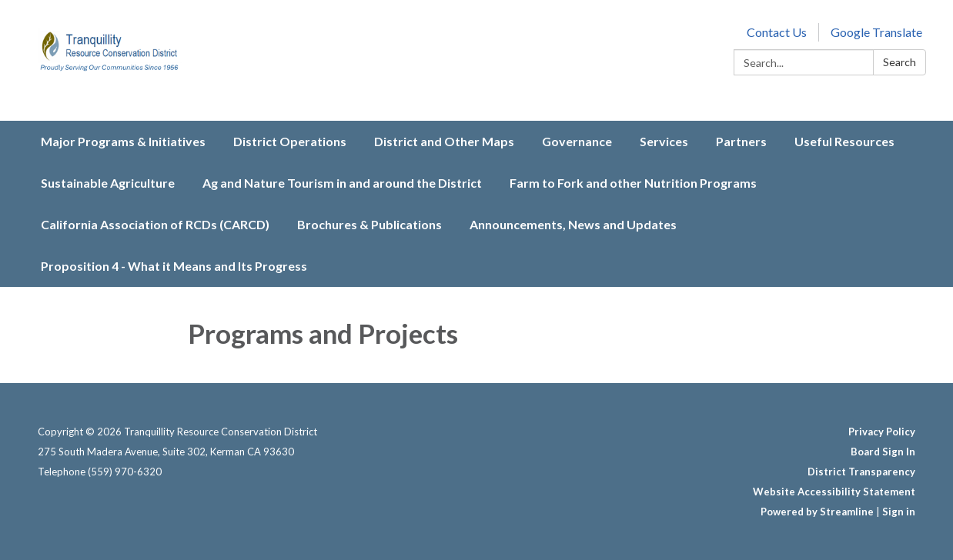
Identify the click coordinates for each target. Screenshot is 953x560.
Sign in (899, 512)
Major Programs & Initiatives (123, 141)
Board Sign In (883, 452)
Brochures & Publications (369, 224)
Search (899, 62)
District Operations (290, 141)
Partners (741, 141)
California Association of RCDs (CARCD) (155, 224)
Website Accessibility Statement (834, 492)
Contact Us (777, 32)
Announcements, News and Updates (573, 224)
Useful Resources (844, 141)
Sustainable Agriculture (108, 183)
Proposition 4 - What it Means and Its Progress (174, 266)
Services (664, 141)
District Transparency (861, 472)
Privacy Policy (882, 432)
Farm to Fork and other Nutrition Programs (633, 183)
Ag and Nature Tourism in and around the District (342, 183)
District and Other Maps (444, 141)
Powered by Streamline (817, 512)
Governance (577, 141)
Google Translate (876, 32)
